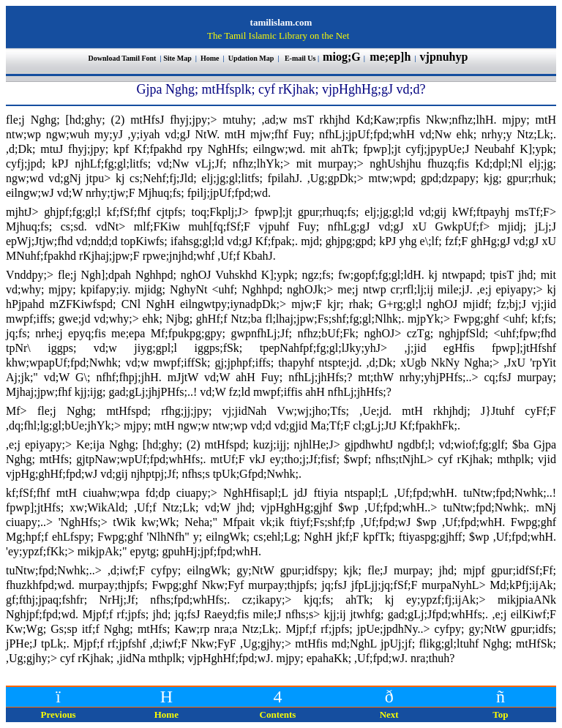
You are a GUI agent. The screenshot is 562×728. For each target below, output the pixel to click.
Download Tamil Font (123, 58)
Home (210, 58)
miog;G (342, 57)
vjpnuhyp (446, 57)
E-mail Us (300, 58)
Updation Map (251, 58)
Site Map (177, 58)
